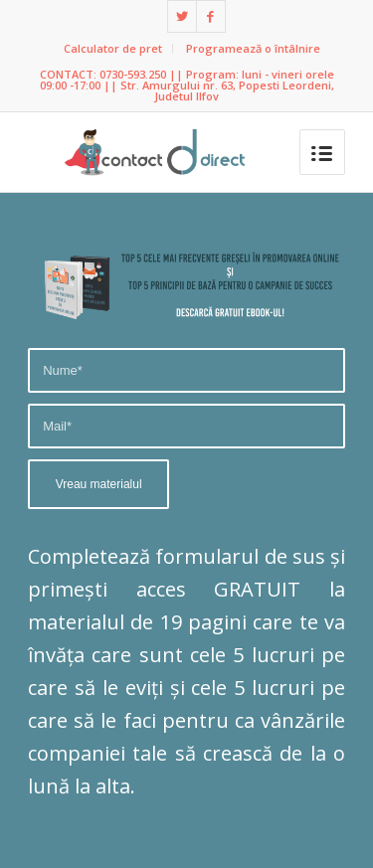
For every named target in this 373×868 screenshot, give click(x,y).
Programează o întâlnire (253, 48)
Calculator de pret (113, 48)
